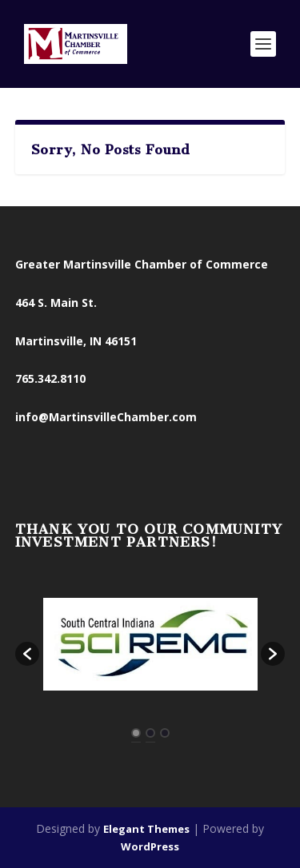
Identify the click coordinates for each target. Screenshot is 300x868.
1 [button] (136, 733)
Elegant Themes (146, 829)
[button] (27, 654)
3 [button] (165, 733)
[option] (150, 646)
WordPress (150, 846)
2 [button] (150, 733)
